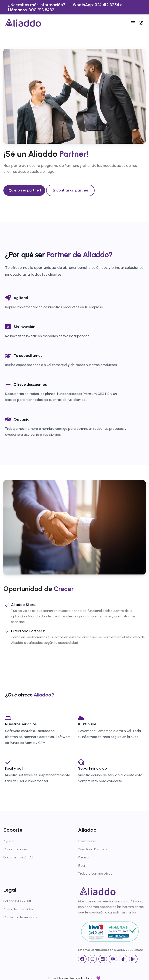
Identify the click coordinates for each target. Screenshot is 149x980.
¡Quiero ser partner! (24, 190)
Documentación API (19, 857)
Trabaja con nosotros (95, 873)
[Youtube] (113, 959)
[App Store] (123, 959)
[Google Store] (133, 959)
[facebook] (82, 959)
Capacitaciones (16, 849)
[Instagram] (92, 959)
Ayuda (9, 841)
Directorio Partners (93, 849)
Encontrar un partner (70, 190)
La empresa (87, 841)
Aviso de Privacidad (19, 909)
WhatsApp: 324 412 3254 (96, 5)
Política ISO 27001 (17, 901)
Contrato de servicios (20, 917)
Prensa (83, 857)
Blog (81, 865)
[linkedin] (103, 959)
